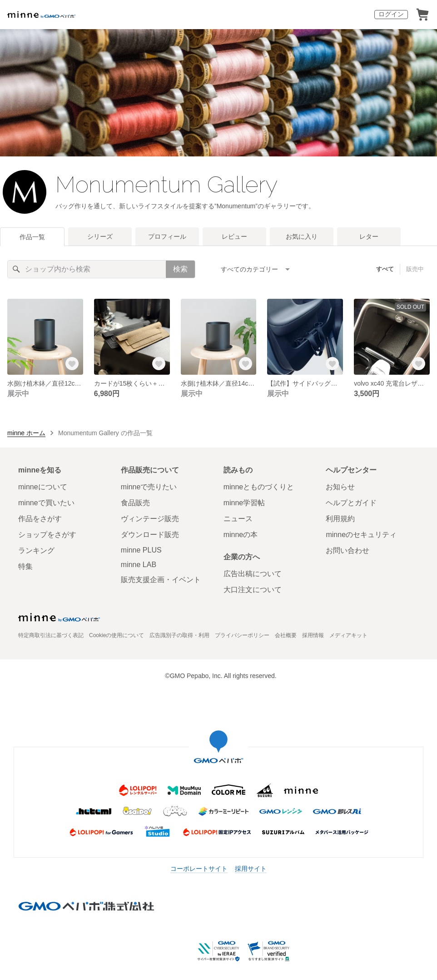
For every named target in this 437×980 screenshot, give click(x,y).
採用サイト (251, 869)
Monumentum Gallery (167, 184)
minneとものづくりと (259, 487)
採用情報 (313, 635)
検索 (180, 269)
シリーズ (100, 236)
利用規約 (340, 519)
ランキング (36, 550)
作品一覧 (32, 237)
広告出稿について (253, 574)
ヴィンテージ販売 (150, 519)
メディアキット (348, 635)
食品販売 (135, 503)
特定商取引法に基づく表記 (51, 635)
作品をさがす (40, 519)
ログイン (391, 14)
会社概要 (286, 635)
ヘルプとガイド (351, 503)
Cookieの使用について (117, 635)
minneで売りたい (149, 487)
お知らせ (340, 487)
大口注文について (253, 590)
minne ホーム (26, 433)
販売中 (415, 269)
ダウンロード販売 (150, 535)
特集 (25, 566)
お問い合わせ (348, 550)
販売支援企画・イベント (161, 580)
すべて (385, 269)
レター (369, 236)
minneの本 (241, 535)
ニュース (238, 519)
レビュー (234, 236)
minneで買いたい (46, 503)
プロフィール (167, 236)
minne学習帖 (244, 503)
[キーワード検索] (87, 269)
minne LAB (139, 565)
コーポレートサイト (199, 869)
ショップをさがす (47, 535)
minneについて (43, 487)
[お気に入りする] (72, 364)
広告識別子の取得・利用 (179, 635)
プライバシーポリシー (242, 635)
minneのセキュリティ (361, 535)
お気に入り (302, 236)
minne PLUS (141, 550)
